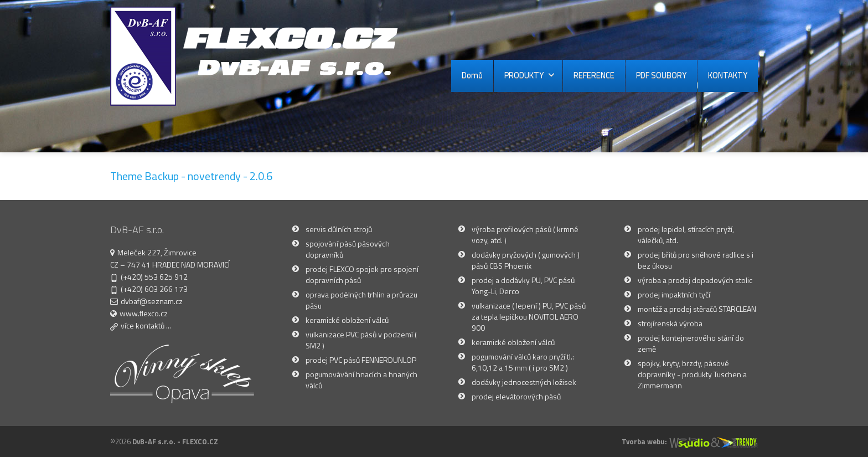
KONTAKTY (728, 75)
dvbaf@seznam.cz (152, 301)
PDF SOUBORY (661, 75)
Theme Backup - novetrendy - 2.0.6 (191, 176)
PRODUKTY (529, 75)
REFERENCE (594, 75)
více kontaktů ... (146, 325)
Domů (472, 75)
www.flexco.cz (144, 313)
